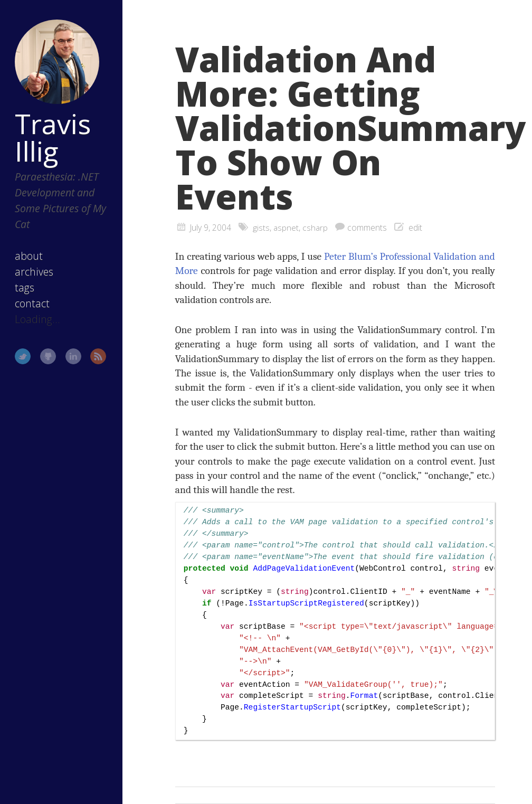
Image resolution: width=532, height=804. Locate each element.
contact (32, 303)
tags (25, 287)
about (29, 256)
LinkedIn (73, 356)
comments (367, 228)
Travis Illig (53, 137)
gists (261, 228)
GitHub (48, 356)
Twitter (23, 356)
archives (34, 272)
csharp (315, 228)
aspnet (286, 228)
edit (415, 228)
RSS (98, 356)
